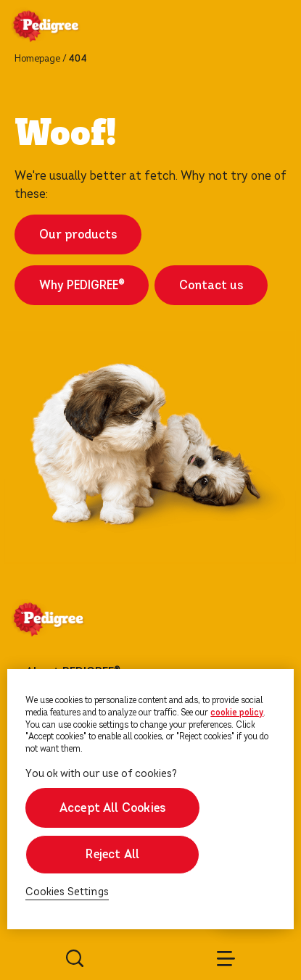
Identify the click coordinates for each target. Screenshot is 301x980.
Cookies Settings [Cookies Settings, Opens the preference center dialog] (67, 892)
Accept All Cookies (112, 808)
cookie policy (237, 713)
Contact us (211, 285)
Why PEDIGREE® (82, 285)
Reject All (112, 854)
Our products (78, 234)
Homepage (37, 59)
